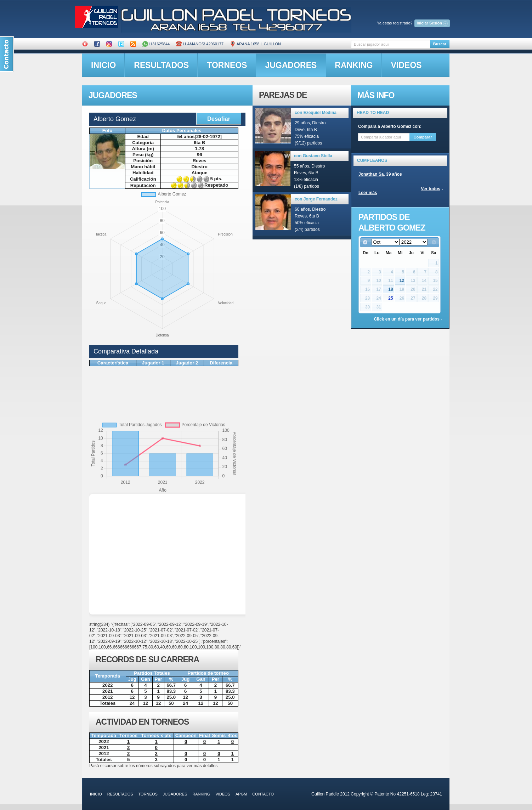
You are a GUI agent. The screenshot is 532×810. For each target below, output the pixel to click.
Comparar (423, 137)
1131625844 (156, 44)
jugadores (291, 65)
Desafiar (219, 119)
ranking (354, 65)
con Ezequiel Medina (316, 113)
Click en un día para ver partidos (407, 319)
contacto (263, 794)
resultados (161, 65)
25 (390, 298)
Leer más (368, 193)
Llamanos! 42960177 (200, 44)
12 (402, 281)
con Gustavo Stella (313, 156)
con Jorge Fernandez (316, 199)
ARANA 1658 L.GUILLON (255, 44)
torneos (227, 65)
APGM (241, 794)
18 (390, 289)
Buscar (440, 44)
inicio (103, 65)
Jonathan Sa (371, 174)
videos (406, 65)
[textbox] (390, 44)
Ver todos (431, 189)
